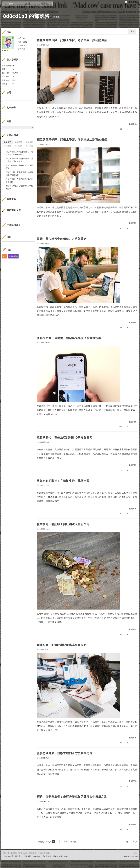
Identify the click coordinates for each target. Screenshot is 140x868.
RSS (5, 256)
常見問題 (28, 856)
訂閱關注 (21, 45)
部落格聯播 (13, 256)
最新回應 (18, 142)
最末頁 (73, 842)
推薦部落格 (22, 42)
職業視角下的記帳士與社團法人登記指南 (63, 524)
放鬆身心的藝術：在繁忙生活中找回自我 (63, 481)
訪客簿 (44, 4)
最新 (133, 31)
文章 (11, 4)
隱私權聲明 (58, 856)
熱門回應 (18, 146)
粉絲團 (5, 866)
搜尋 (31, 99)
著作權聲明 (47, 856)
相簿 (28, 4)
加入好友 (21, 38)
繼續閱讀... (133, 124)
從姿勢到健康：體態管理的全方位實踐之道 (65, 753)
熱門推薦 (29, 146)
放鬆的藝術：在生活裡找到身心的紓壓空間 (65, 437)
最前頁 (41, 842)
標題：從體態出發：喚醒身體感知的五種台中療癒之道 (72, 797)
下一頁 (65, 842)
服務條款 (37, 856)
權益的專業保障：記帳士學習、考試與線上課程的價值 (72, 40)
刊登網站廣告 (8, 856)
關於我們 (19, 856)
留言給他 (21, 49)
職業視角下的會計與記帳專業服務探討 (62, 645)
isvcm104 (6, 51)
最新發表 (7, 142)
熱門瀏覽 (7, 146)
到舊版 (56, 17)
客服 (66, 856)
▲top (136, 853)
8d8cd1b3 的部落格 (26, 16)
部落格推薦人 (14, 225)
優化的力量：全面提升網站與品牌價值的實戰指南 (69, 338)
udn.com (135, 856)
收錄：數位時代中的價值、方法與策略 (62, 239)
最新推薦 (29, 142)
